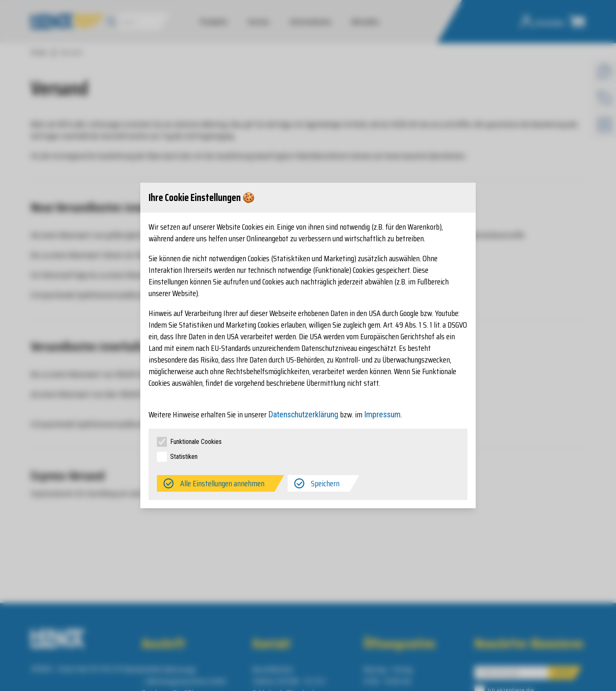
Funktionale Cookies (196, 442)
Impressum (382, 414)
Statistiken (184, 457)
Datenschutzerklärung (303, 414)
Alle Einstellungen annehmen (222, 483)
